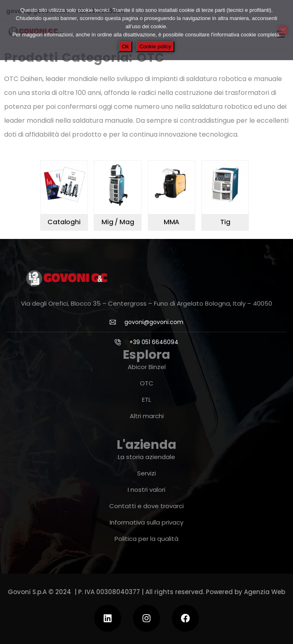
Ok (125, 46)
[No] (283, 30)
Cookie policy (155, 46)
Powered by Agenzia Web (246, 592)
